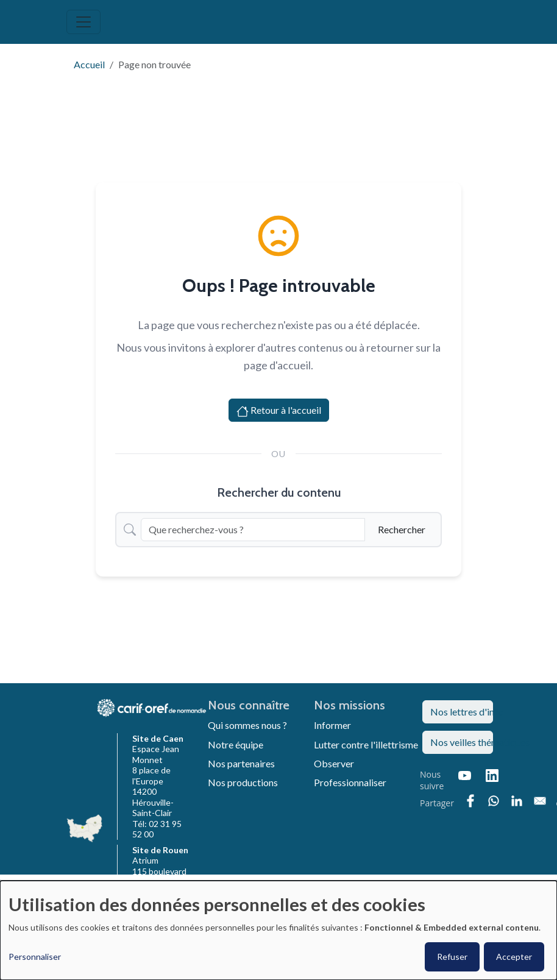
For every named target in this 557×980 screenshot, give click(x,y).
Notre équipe (236, 744)
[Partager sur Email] (540, 801)
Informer (332, 725)
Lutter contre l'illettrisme (366, 744)
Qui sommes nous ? (247, 725)
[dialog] (278, 930)
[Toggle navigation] (83, 22)
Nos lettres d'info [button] (462, 712)
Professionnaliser (350, 782)
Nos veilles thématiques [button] (462, 742)
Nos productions (243, 782)
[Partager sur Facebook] (470, 801)
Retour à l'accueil (279, 411)
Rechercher (402, 529)
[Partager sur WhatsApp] (494, 801)
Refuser (452, 957)
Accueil (89, 64)
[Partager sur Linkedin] (517, 801)
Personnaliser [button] (35, 957)
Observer (334, 763)
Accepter (514, 957)
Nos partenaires (241, 763)
